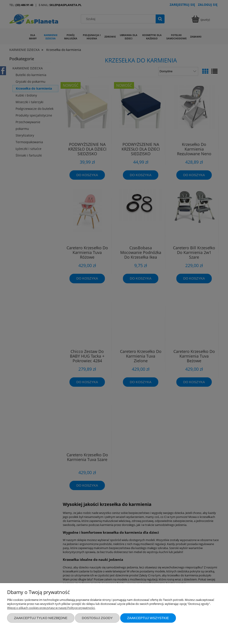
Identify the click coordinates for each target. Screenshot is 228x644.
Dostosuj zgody (97, 618)
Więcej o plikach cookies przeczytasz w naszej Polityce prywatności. (51, 608)
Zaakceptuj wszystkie (148, 618)
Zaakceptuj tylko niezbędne (41, 618)
